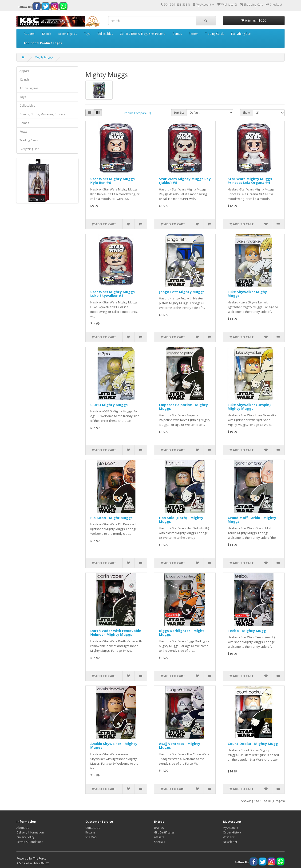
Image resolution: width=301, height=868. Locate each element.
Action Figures (67, 34)
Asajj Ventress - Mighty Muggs (180, 746)
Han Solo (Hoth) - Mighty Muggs (181, 520)
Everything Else (241, 34)
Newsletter (230, 842)
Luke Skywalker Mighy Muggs (247, 294)
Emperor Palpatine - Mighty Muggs (183, 407)
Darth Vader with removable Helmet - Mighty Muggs (116, 633)
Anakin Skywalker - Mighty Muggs (114, 746)
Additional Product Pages (43, 43)
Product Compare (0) (137, 113)
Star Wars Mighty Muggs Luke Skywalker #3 (113, 294)
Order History (232, 832)
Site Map (91, 837)
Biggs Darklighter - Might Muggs (182, 633)
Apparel (29, 34)
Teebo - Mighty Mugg (247, 631)
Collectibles (105, 34)
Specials (159, 842)
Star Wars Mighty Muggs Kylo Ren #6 (113, 181)
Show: (247, 113)
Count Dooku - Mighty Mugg (253, 744)
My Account (231, 828)
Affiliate (159, 837)
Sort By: (179, 113)
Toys (87, 34)
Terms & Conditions (30, 842)
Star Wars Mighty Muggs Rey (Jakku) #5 (185, 181)
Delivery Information (30, 832)
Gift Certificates (164, 832)
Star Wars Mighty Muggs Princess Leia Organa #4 (250, 181)
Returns (90, 832)
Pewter (193, 34)
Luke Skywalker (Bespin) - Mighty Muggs (250, 407)
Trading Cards (215, 34)
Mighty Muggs (44, 57)
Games (177, 34)
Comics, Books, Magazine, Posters (143, 34)
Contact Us (93, 828)
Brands (159, 828)
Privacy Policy (25, 837)
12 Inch (46, 34)
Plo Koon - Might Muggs (111, 518)
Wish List (229, 837)
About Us (23, 828)
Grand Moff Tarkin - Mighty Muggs (252, 520)
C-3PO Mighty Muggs (109, 405)
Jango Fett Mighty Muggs (182, 292)
